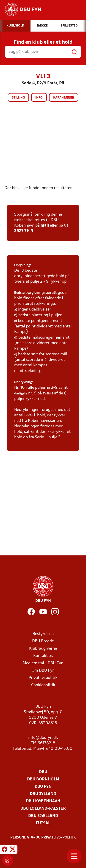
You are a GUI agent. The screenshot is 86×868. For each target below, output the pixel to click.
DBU (43, 772)
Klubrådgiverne (43, 649)
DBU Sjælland (43, 816)
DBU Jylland (43, 794)
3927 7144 (24, 231)
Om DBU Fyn (43, 671)
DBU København (43, 801)
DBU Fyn (43, 787)
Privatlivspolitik (43, 678)
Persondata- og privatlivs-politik (43, 838)
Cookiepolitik (43, 685)
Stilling (18, 98)
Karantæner (64, 98)
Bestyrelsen (43, 634)
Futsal (43, 823)
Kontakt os (43, 656)
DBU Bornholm (43, 779)
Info (39, 98)
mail (45, 226)
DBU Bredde (43, 641)
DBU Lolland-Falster (43, 809)
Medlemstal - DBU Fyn (43, 663)
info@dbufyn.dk (43, 738)
